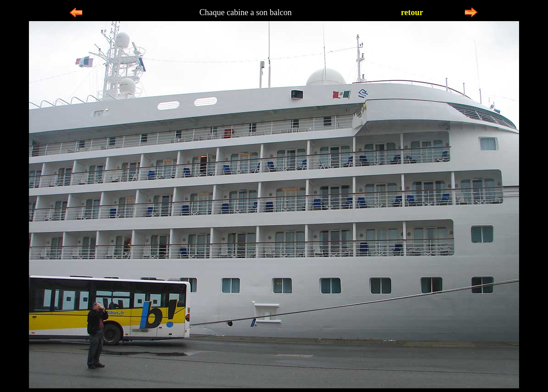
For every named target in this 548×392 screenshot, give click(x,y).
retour (412, 12)
